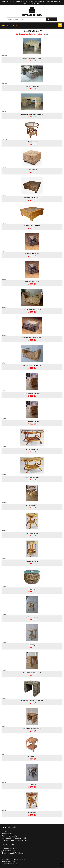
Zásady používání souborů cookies (14, 838)
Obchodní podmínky (9, 836)
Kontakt (4, 831)
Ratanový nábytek (9, 25)
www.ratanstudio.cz (10, 862)
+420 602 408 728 (11, 849)
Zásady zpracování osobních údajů (14, 840)
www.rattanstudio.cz (10, 864)
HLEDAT (52, 19)
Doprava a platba (8, 834)
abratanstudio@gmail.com (14, 853)
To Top (61, 865)
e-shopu (45, 34)
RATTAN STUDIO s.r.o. (18, 859)
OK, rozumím (36, 4)
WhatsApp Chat (8, 851)
